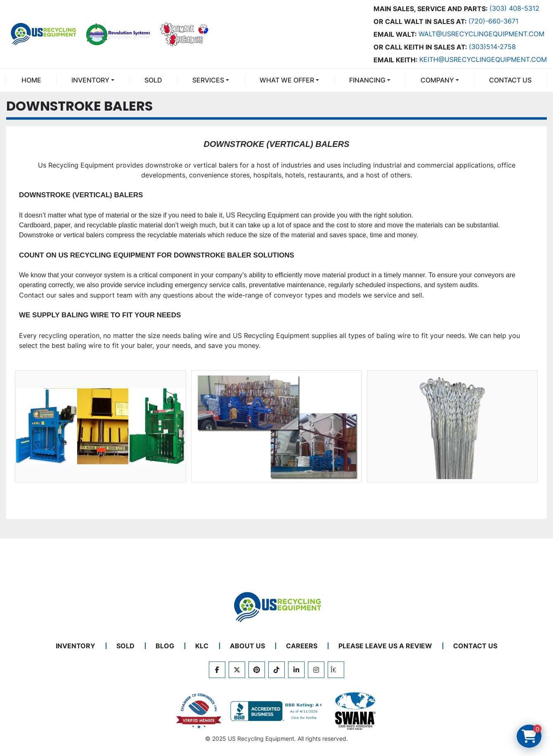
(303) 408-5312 (514, 8)
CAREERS (302, 646)
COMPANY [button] (437, 80)
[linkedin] (296, 670)
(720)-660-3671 (493, 21)
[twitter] (237, 670)
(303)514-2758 (492, 47)
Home (31, 80)
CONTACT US (510, 80)
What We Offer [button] (287, 80)
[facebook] (217, 670)
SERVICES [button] (208, 80)
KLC (202, 646)
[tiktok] (276, 670)
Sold (153, 80)
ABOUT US (247, 646)
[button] (93, 80)
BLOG (165, 646)
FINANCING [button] (367, 80)
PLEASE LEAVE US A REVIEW (385, 646)
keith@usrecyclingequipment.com (483, 59)
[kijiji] (336, 670)
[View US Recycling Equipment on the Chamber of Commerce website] (199, 711)
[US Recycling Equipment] (276, 606)
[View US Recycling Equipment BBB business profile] (278, 711)
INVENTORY (90, 80)
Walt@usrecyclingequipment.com (481, 34)
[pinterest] (257, 670)
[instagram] (316, 670)
